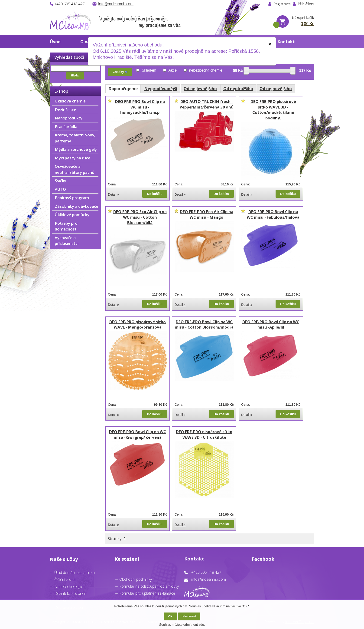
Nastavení (189, 616)
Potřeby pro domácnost (66, 226)
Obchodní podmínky (136, 579)
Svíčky (60, 181)
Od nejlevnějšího (200, 89)
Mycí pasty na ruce (73, 158)
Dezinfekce (65, 110)
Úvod (55, 42)
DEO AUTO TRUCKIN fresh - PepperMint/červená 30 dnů (207, 104)
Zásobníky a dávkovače (76, 206)
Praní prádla (66, 127)
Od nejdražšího (238, 89)
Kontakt (286, 42)
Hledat (75, 76)
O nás (86, 42)
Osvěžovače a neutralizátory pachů (75, 169)
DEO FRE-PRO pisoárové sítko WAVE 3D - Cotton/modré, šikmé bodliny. (273, 110)
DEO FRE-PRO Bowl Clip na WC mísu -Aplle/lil (271, 324)
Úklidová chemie (70, 101)
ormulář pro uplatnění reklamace (148, 593)
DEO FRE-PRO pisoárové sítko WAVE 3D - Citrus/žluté (204, 434)
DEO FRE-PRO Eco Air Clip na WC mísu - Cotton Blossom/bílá (140, 217)
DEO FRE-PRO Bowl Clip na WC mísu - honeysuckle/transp (140, 107)
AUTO (60, 189)
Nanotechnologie (69, 586)
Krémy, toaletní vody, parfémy (75, 138)
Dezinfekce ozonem (71, 593)
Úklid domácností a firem (75, 573)
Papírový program (72, 198)
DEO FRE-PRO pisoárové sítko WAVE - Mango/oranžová (138, 324)
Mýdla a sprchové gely (76, 149)
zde (201, 625)
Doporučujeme (123, 89)
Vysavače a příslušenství (67, 241)
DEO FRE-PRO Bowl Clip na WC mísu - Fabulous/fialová (273, 214)
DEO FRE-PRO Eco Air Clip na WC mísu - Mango (207, 214)
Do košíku (155, 194)
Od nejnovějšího (276, 89)
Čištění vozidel (66, 580)
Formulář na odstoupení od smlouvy (149, 586)
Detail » (113, 194)
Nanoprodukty (69, 118)
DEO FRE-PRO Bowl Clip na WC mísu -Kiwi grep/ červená (138, 434)
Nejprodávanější (161, 89)
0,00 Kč (307, 24)
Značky (120, 72)
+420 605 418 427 (206, 572)
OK (170, 616)
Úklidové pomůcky (72, 215)
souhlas (146, 606)
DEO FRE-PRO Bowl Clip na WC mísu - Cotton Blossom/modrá (204, 324)
